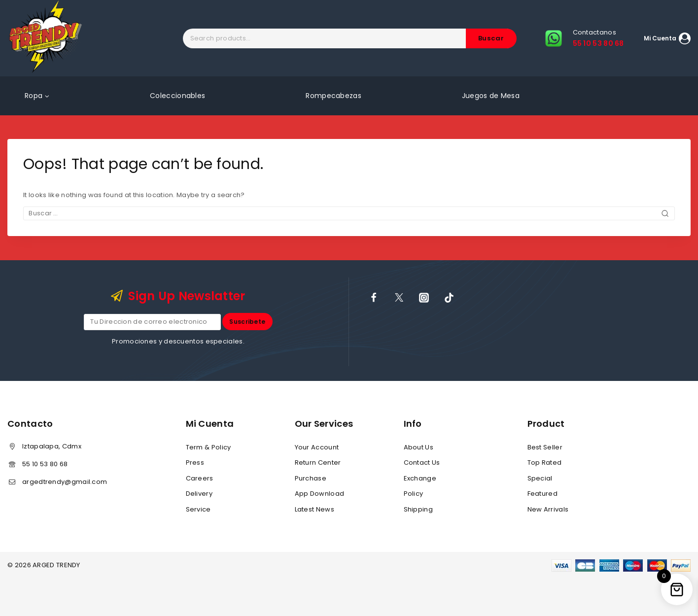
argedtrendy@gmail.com (65, 482)
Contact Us (422, 463)
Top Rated (545, 463)
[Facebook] (374, 297)
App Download (320, 494)
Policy (414, 494)
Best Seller (545, 447)
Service (198, 509)
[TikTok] (449, 297)
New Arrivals (548, 509)
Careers (200, 478)
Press (195, 463)
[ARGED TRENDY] (46, 38)
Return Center (318, 463)
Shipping (418, 509)
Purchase (311, 478)
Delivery (199, 494)
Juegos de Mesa (491, 96)
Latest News (314, 509)
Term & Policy (209, 447)
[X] (399, 297)
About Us (419, 447)
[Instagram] (424, 297)
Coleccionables (177, 96)
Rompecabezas (333, 96)
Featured (542, 494)
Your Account (317, 447)
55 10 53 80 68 (45, 464)
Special (540, 478)
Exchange (420, 478)
